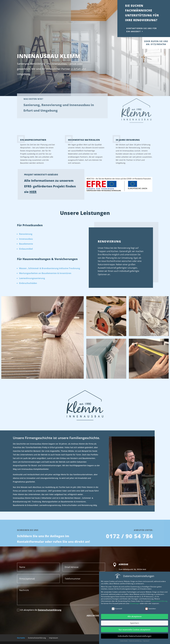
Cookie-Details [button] (124, 641)
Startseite (21, 638)
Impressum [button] (147, 641)
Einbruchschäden (28, 283)
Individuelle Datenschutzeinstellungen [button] (135, 636)
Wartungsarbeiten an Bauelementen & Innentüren (45, 273)
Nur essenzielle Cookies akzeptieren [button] (135, 630)
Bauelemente (26, 244)
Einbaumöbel (26, 249)
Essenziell (117, 609)
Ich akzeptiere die (39, 610)
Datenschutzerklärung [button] (136, 641)
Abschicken (94, 616)
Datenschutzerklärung (50, 610)
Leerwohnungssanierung (32, 278)
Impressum (53, 638)
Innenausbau (26, 239)
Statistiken (151, 609)
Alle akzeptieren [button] (135, 616)
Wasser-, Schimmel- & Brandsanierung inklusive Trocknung (50, 268)
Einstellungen (135, 603)
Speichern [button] (135, 623)
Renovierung (26, 234)
